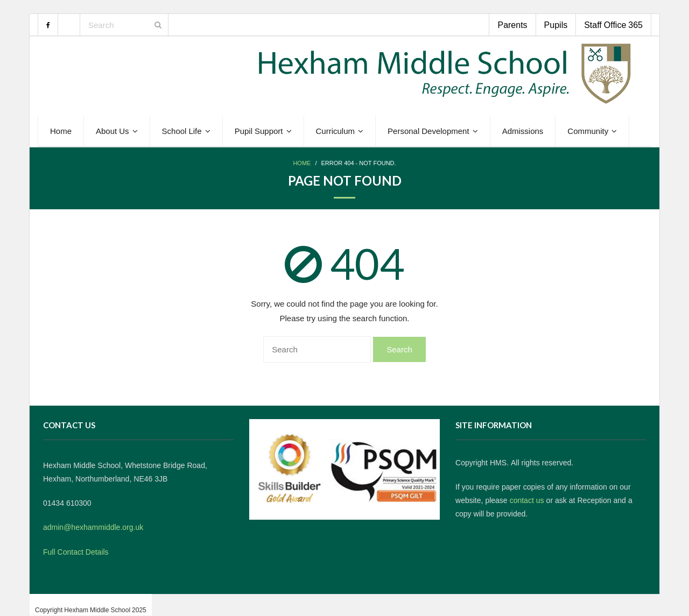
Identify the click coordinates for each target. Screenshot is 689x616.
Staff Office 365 (613, 25)
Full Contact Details (76, 552)
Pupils (556, 25)
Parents (512, 25)
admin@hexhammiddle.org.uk (93, 527)
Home (302, 163)
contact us (527, 500)
